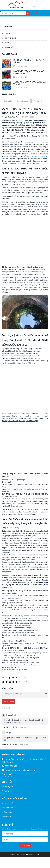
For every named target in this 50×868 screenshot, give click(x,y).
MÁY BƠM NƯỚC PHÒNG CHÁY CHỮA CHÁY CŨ (29, 72)
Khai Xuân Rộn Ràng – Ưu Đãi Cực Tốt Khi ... (30, 61)
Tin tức (36, 101)
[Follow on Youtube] (10, 775)
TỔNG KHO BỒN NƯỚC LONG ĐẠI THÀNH (30, 83)
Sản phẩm (8, 812)
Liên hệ (6, 816)
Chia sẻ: (5, 678)
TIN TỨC (8, 34)
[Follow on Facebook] (4, 775)
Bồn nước (8, 101)
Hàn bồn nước (23, 101)
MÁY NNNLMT (11, 38)
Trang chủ (8, 803)
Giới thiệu (7, 808)
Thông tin (7, 786)
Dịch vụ (8, 43)
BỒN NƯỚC (10, 47)
